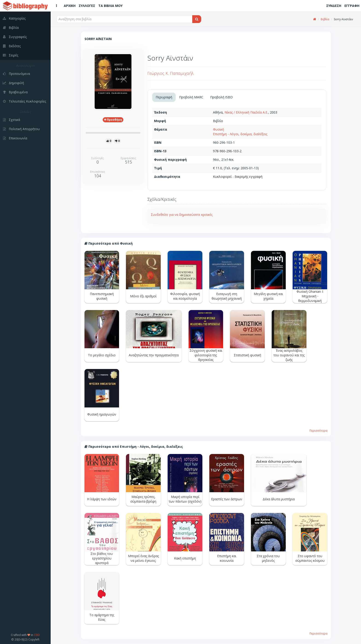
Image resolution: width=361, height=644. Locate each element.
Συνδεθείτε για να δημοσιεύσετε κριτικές (182, 215)
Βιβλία (325, 19)
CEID (37, 635)
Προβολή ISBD (221, 97)
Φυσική (218, 129)
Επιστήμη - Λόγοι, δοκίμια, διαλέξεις (240, 134)
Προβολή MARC (191, 97)
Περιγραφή (164, 97)
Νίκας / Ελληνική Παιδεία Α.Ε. (246, 112)
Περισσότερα (318, 430)
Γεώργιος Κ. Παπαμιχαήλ (170, 73)
